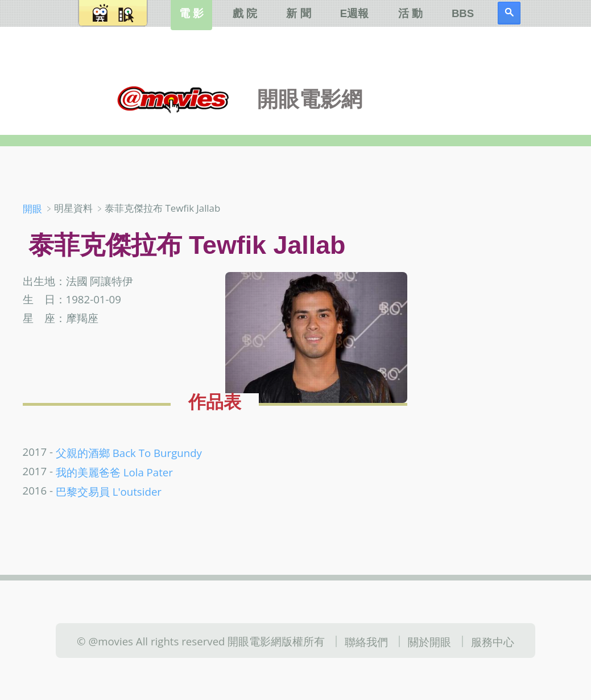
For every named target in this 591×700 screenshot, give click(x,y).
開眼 (32, 209)
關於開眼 (429, 641)
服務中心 (493, 641)
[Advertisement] (505, 267)
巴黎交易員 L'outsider (109, 491)
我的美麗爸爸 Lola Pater (114, 472)
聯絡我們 (366, 641)
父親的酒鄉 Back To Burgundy (129, 452)
